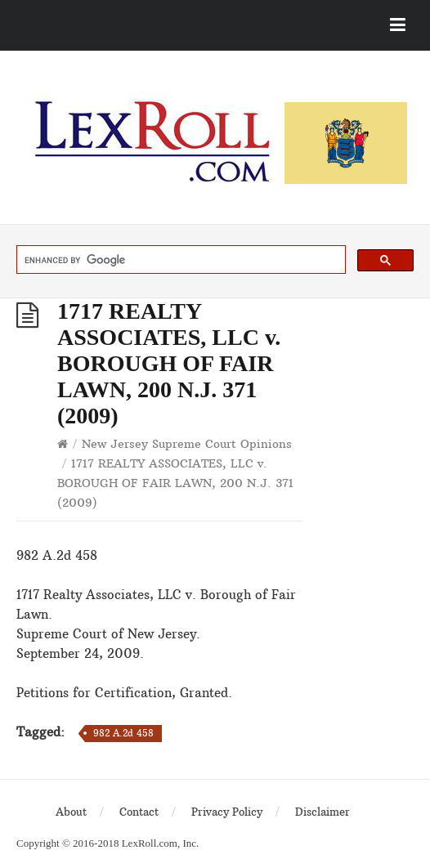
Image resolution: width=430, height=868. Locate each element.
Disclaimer (322, 812)
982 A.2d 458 (123, 733)
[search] (179, 260)
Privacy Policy (227, 812)
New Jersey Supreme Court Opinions (187, 444)
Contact (139, 812)
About (71, 812)
